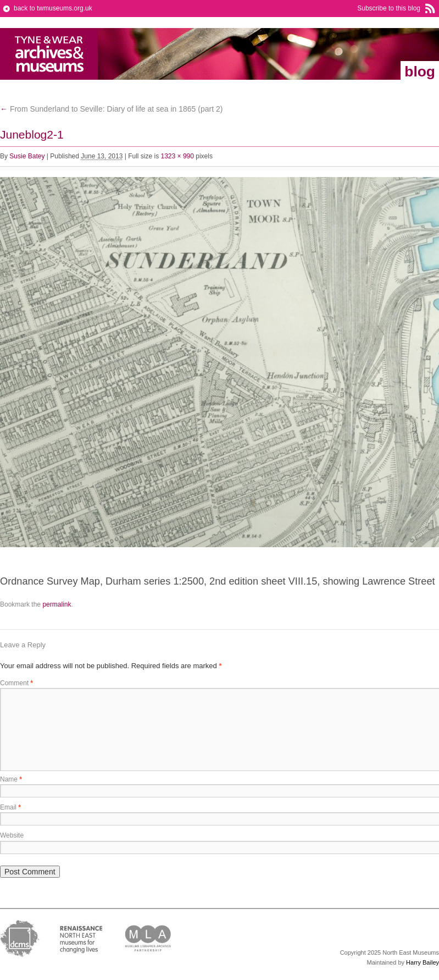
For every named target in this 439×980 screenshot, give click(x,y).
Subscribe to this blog (389, 8)
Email (10, 807)
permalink (57, 604)
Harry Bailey (423, 962)
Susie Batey (27, 156)
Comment (16, 683)
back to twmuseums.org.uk (53, 8)
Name (11, 779)
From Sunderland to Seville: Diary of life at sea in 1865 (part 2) (111, 109)
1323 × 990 (177, 156)
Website (12, 835)
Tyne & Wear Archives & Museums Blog (49, 54)
